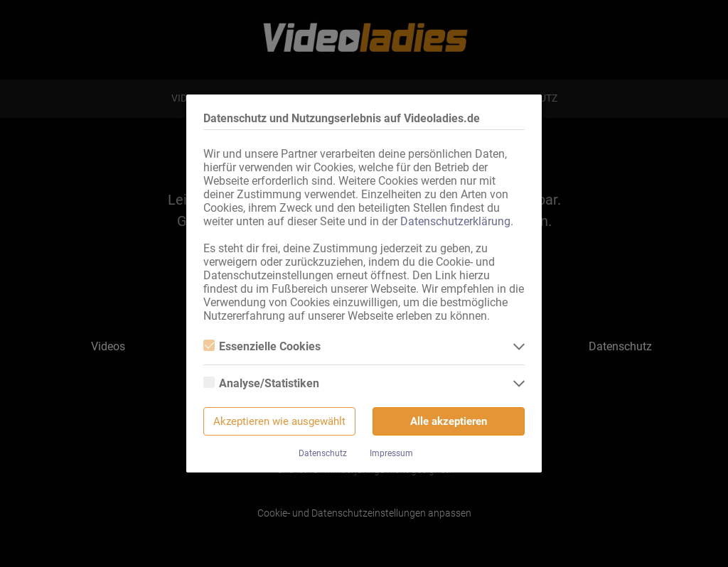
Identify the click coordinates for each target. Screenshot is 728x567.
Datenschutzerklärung (455, 221)
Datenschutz (323, 453)
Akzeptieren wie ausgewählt (279, 421)
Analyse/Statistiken (261, 383)
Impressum (391, 453)
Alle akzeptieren (449, 421)
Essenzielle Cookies (262, 346)
